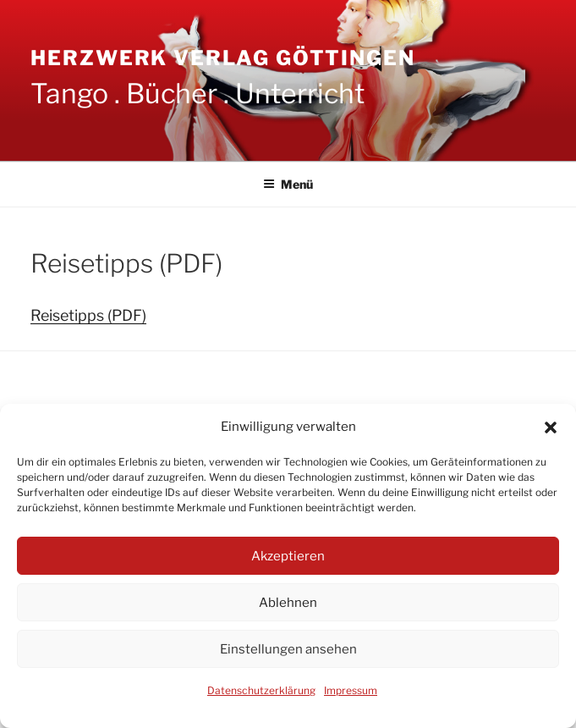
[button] (551, 427)
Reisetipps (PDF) (88, 315)
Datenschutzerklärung (261, 690)
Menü (288, 184)
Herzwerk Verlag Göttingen (223, 58)
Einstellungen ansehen (288, 649)
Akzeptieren (288, 556)
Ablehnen (288, 603)
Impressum (351, 690)
